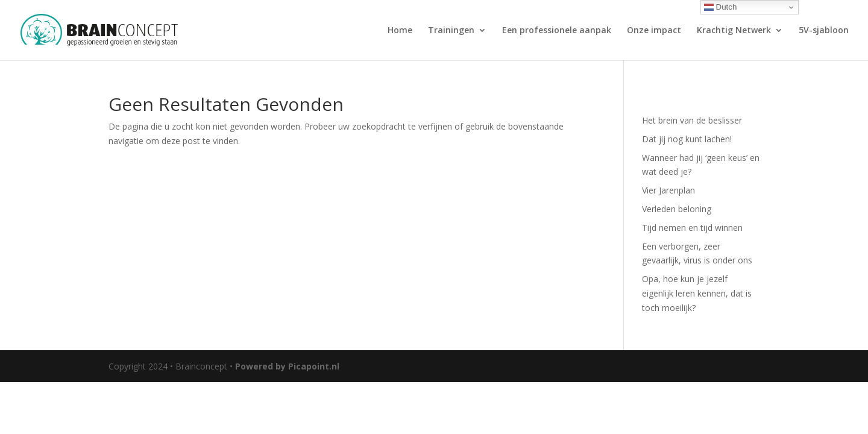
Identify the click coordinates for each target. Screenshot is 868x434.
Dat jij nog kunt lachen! (687, 139)
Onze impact (654, 31)
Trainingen (451, 31)
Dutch (721, 7)
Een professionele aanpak (557, 31)
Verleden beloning (677, 209)
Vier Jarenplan (668, 190)
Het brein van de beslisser (692, 120)
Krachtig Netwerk (734, 31)
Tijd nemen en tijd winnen (692, 228)
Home (400, 31)
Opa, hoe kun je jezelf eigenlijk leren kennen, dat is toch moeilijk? (697, 293)
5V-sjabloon (824, 31)
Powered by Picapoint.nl (287, 366)
